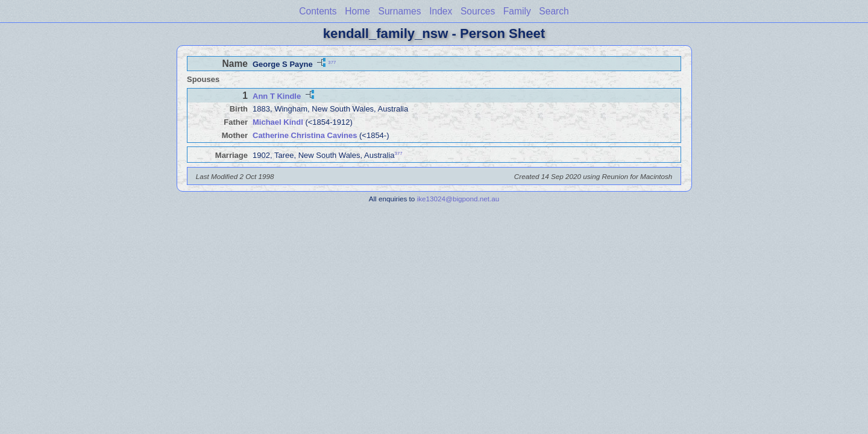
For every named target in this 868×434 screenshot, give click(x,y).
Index (441, 11)
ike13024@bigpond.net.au (458, 199)
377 (332, 62)
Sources (478, 11)
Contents (318, 11)
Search (554, 11)
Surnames (399, 11)
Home (357, 11)
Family (517, 11)
